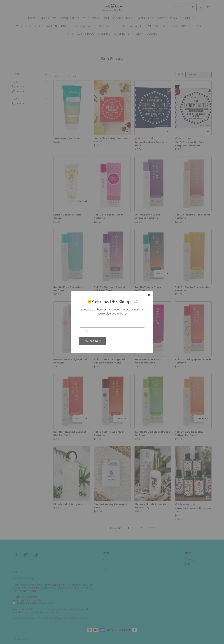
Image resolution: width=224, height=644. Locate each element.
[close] (149, 295)
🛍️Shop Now (93, 341)
